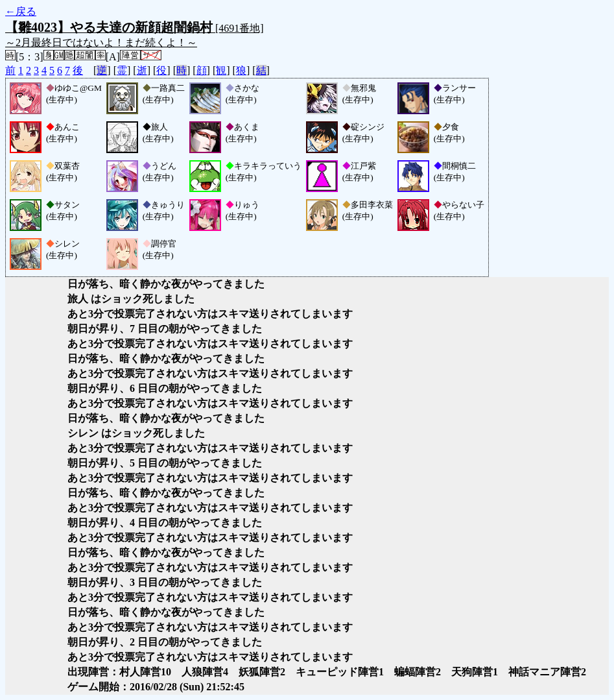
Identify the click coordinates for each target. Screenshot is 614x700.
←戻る (21, 11)
